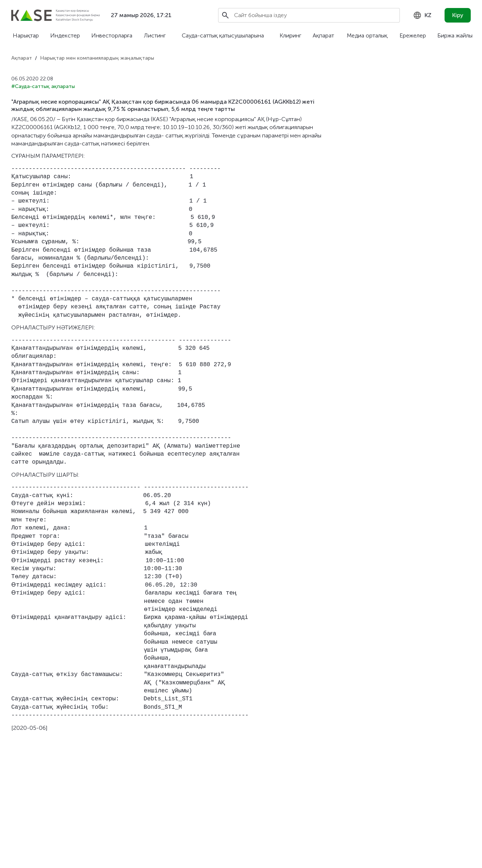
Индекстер (65, 35)
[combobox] (422, 15)
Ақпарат (323, 35)
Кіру (458, 15)
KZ (422, 15)
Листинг (155, 35)
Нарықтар (26, 35)
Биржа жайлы (455, 35)
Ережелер (413, 35)
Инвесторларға (112, 35)
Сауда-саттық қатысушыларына (223, 35)
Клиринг (290, 35)
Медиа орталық (367, 35)
